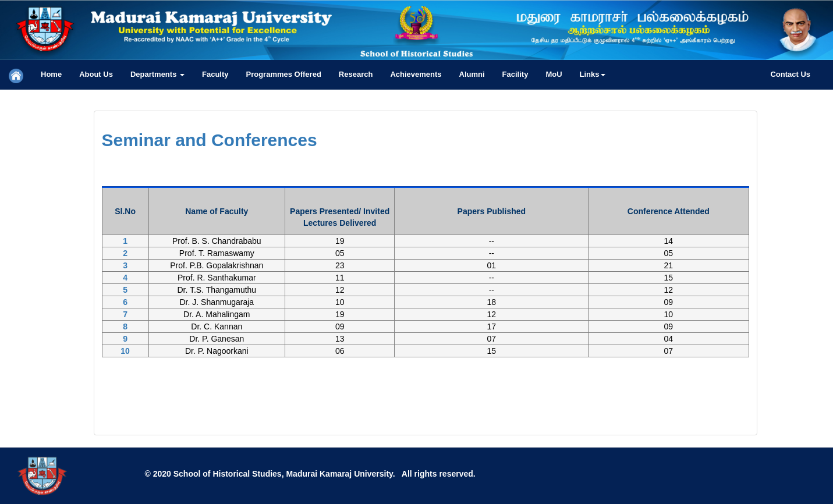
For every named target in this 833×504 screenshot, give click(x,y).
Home (51, 74)
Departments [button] (157, 74)
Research (356, 74)
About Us (96, 74)
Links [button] (593, 74)
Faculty (215, 74)
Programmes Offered (284, 74)
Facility (515, 74)
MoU (554, 74)
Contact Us (790, 74)
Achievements (416, 74)
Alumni (472, 74)
